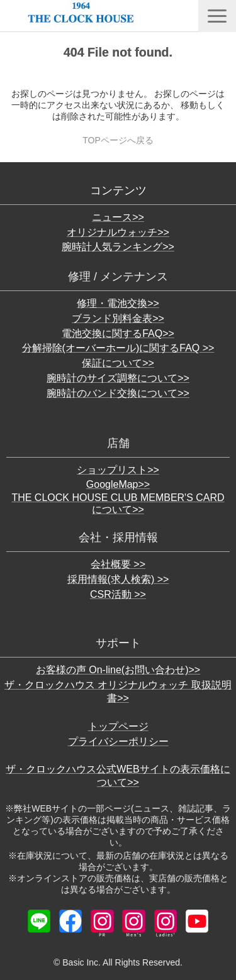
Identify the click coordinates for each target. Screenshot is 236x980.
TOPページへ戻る (118, 140)
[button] (217, 16)
